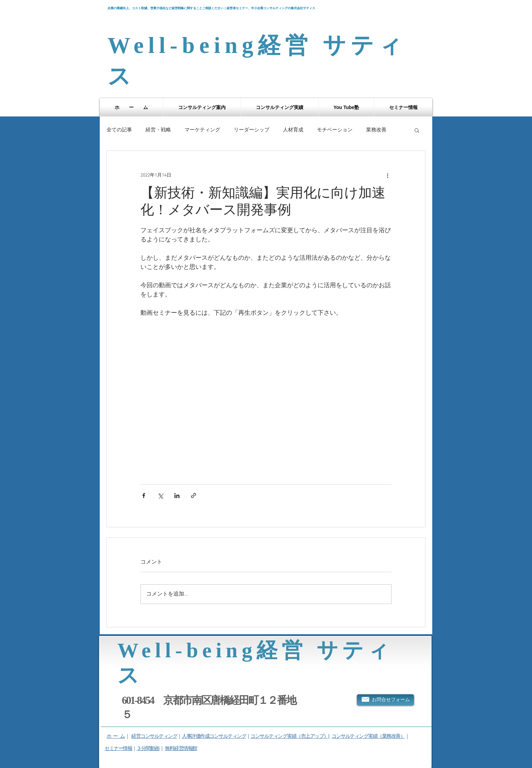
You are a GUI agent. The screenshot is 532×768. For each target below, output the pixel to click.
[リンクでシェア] (194, 496)
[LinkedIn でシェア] (177, 496)
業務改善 (376, 130)
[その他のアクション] (387, 175)
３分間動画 (148, 748)
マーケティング (202, 130)
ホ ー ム (116, 736)
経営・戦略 (158, 130)
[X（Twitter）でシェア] (160, 496)
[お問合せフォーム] (385, 700)
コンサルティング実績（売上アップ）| (290, 736)
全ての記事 (119, 130)
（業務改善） (391, 736)
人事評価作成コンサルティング (214, 736)
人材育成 (293, 130)
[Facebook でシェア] (144, 496)
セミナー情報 (118, 748)
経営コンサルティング (154, 736)
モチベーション (335, 130)
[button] (202, 107)
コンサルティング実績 (354, 736)
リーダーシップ (252, 130)
